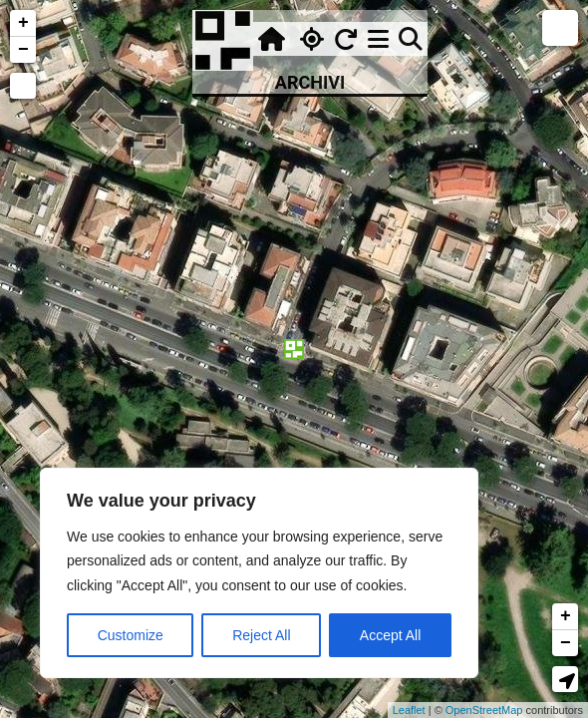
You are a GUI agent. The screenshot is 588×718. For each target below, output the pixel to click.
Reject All (261, 635)
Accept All (390, 635)
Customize (131, 635)
